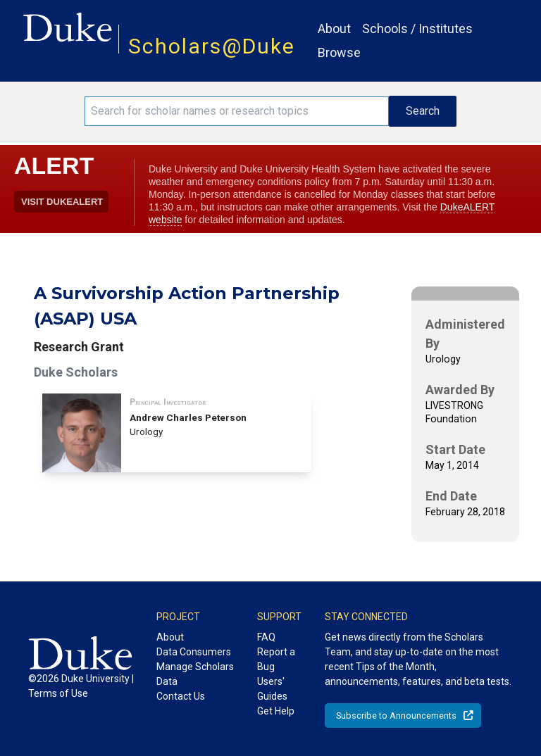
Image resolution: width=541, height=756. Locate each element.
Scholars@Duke (212, 46)
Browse (339, 52)
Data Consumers (194, 652)
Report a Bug (276, 659)
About (334, 29)
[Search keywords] (237, 111)
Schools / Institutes (417, 29)
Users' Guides (272, 689)
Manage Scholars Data (195, 674)
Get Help (276, 711)
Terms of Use (58, 693)
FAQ (266, 637)
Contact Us (181, 696)
